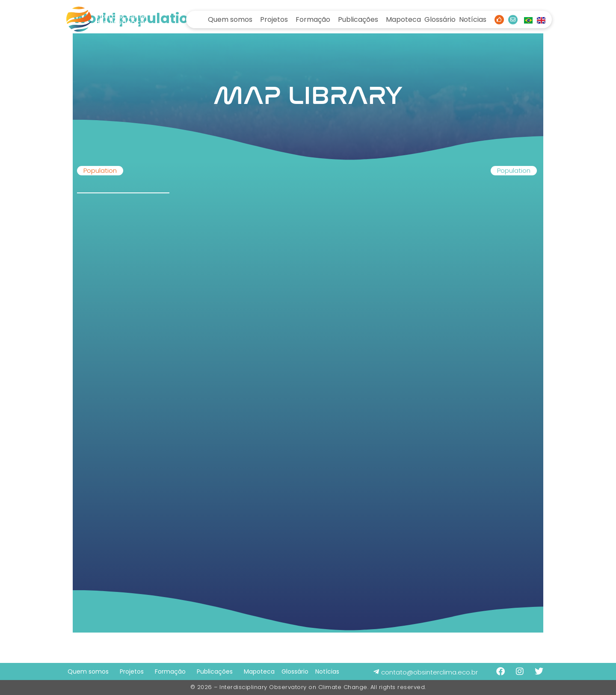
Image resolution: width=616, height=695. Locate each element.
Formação (313, 19)
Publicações (358, 19)
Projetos (274, 19)
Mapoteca (403, 19)
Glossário (440, 19)
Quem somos (230, 19)
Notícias (473, 19)
